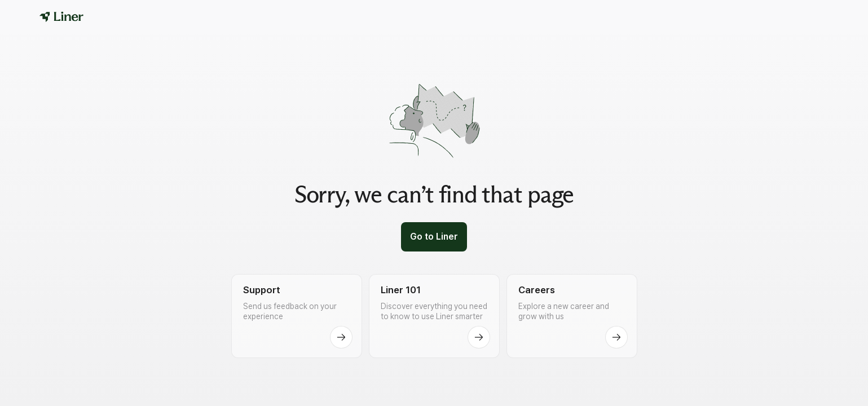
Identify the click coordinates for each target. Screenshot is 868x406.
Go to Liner (434, 237)
